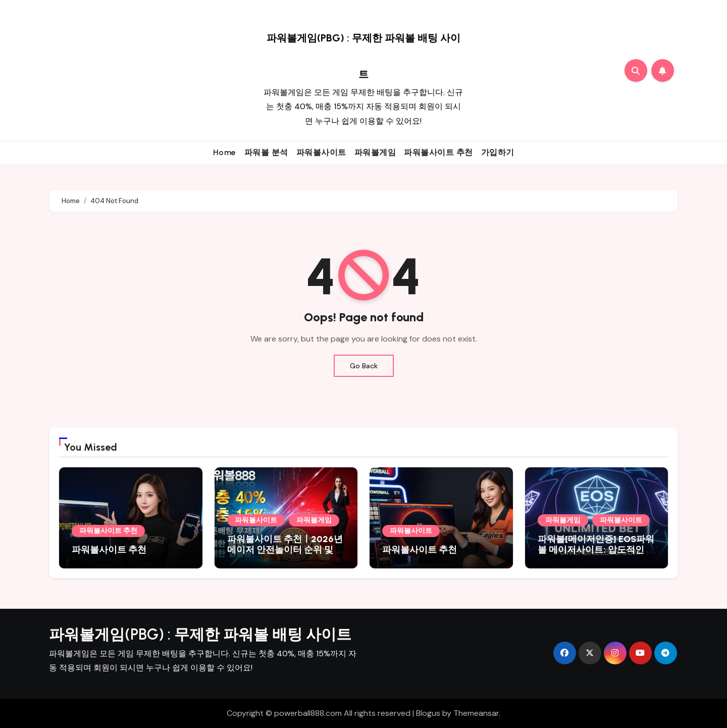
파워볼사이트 (321, 152)
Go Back (364, 366)
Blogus (428, 713)
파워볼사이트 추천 (438, 152)
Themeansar (476, 713)
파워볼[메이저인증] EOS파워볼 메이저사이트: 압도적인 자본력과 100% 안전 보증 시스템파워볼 (596, 555)
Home (225, 152)
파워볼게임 (375, 152)
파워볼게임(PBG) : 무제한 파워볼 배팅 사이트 (200, 634)
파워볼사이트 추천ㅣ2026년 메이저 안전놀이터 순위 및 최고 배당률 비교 (286, 550)
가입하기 (498, 152)
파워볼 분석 (266, 152)
